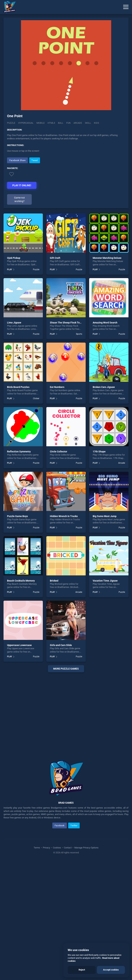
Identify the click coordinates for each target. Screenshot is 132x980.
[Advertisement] (66, 712)
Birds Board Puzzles (18, 387)
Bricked (54, 581)
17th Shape (99, 452)
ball (61, 123)
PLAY (10, 270)
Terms (37, 848)
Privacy (46, 848)
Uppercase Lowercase (19, 645)
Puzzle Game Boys (17, 516)
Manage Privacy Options (86, 848)
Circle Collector (59, 452)
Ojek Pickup (14, 258)
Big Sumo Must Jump (105, 516)
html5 (51, 123)
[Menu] (126, 7)
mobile (41, 123)
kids (96, 123)
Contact (68, 848)
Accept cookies (111, 970)
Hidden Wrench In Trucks (64, 516)
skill (88, 123)
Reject (82, 970)
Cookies (57, 848)
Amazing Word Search (105, 323)
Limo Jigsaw (14, 323)
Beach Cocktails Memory (21, 581)
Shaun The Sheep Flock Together (68, 323)
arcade (78, 123)
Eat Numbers (57, 387)
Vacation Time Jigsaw (105, 581)
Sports (79, 334)
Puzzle (11, 123)
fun (68, 123)
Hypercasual (26, 123)
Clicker (36, 398)
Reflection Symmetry (19, 452)
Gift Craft (55, 258)
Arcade (122, 463)
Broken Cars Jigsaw (104, 387)
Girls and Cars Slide (61, 645)
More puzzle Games (66, 669)
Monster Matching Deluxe (107, 258)
